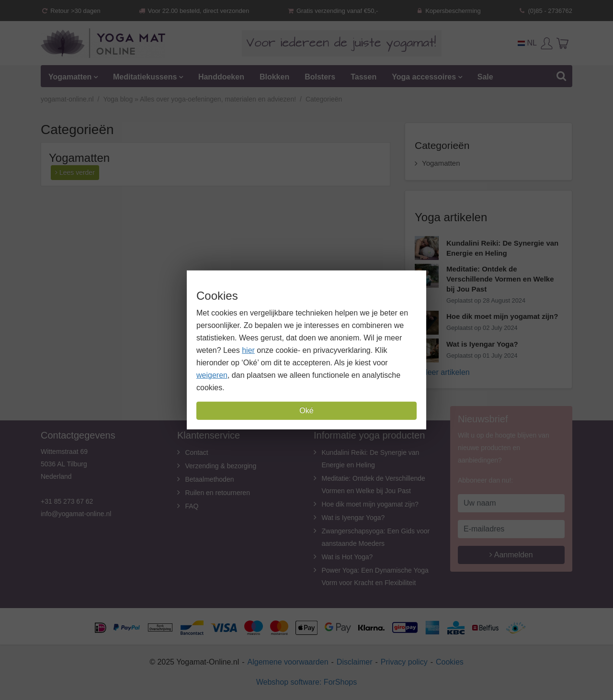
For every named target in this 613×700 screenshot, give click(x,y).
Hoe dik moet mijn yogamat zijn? (370, 504)
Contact (197, 452)
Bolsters (320, 77)
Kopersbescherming (448, 11)
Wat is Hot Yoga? (347, 557)
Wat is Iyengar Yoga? (353, 518)
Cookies (450, 662)
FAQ (192, 506)
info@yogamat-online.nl (76, 514)
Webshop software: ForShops (306, 682)
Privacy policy (404, 662)
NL (527, 43)
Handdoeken (221, 77)
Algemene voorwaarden (288, 662)
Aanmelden (511, 555)
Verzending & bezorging (221, 466)
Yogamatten (70, 77)
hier (248, 350)
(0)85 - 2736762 (545, 11)
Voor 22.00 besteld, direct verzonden (193, 11)
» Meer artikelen (442, 372)
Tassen (363, 77)
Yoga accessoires (424, 77)
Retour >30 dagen (71, 11)
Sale (485, 77)
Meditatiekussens (145, 77)
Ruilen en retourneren (218, 493)
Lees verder (75, 172)
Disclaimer (355, 662)
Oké (306, 411)
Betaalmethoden (210, 479)
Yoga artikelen (451, 217)
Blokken (274, 77)
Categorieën (442, 145)
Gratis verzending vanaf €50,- (333, 11)
